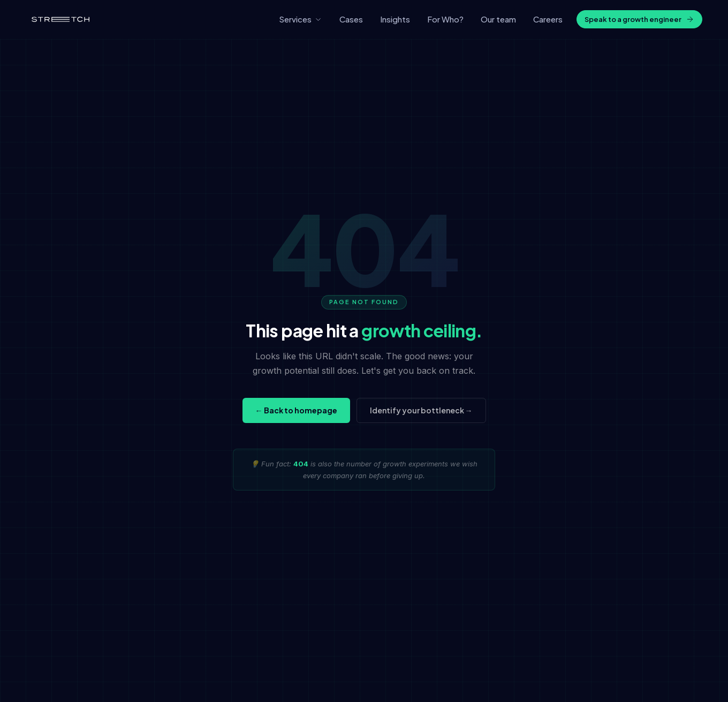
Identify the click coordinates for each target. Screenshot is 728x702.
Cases (351, 19)
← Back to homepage (296, 410)
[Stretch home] (60, 19)
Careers (548, 19)
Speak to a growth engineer (639, 20)
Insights (395, 19)
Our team (498, 19)
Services (301, 19)
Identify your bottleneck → (421, 410)
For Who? (445, 19)
